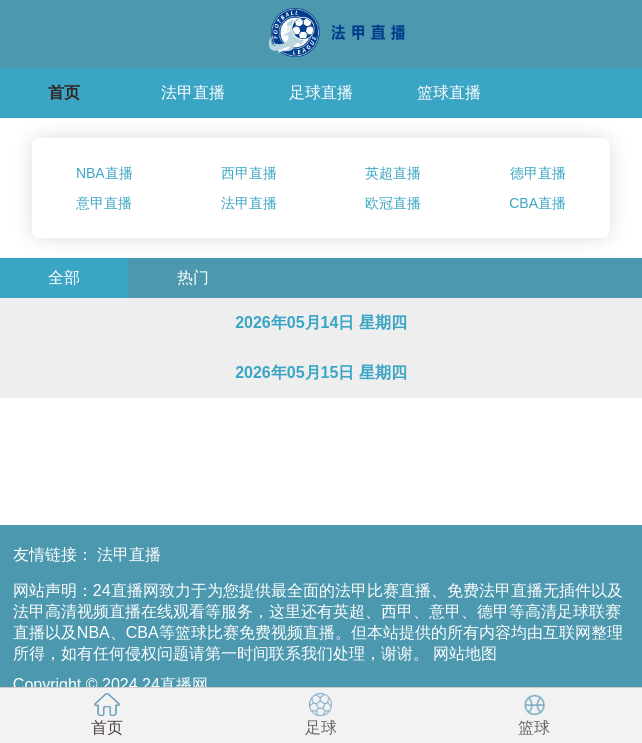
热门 (193, 277)
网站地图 (465, 653)
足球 (321, 714)
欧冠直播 (393, 203)
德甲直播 (538, 173)
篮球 (535, 714)
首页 (64, 92)
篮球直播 (449, 92)
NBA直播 (104, 173)
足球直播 (321, 92)
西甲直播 (249, 173)
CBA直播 (537, 203)
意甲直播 (104, 203)
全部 (64, 277)
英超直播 (393, 173)
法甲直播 (193, 92)
